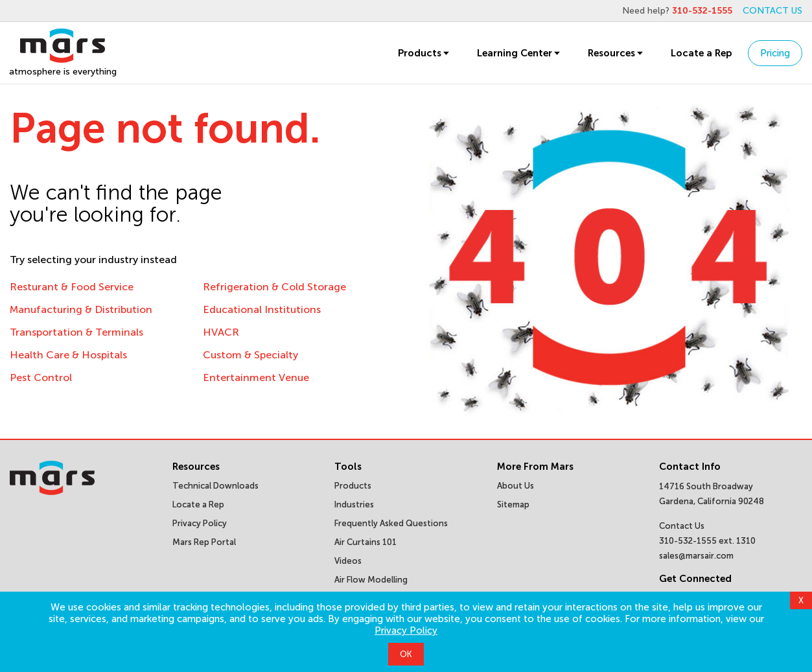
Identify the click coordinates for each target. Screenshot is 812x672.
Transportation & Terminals (76, 332)
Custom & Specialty (250, 355)
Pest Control (41, 377)
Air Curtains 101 (365, 542)
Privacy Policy (406, 631)
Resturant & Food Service (72, 287)
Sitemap (513, 504)
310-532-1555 (702, 11)
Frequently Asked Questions (391, 523)
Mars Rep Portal (204, 542)
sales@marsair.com (696, 556)
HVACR (221, 332)
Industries (354, 504)
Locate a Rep (701, 53)
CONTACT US (772, 11)
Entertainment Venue (256, 377)
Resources (616, 53)
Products (424, 53)
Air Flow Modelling (371, 580)
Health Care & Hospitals (68, 355)
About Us (516, 486)
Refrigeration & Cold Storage (274, 287)
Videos (348, 561)
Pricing (775, 53)
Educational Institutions (262, 309)
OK (406, 654)
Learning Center (519, 53)
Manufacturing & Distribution (81, 309)
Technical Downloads (215, 486)
